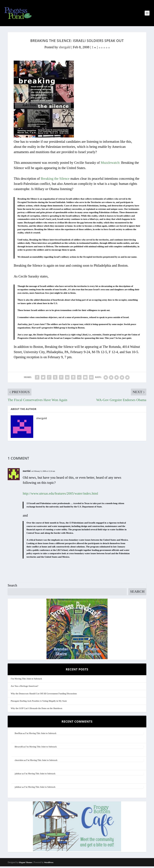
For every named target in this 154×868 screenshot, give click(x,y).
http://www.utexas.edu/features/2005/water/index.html (60, 495)
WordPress (49, 864)
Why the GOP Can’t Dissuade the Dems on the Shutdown (36, 710)
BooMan (18, 735)
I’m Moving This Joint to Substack (26, 681)
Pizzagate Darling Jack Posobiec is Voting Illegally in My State (39, 703)
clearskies (19, 762)
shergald (65, 49)
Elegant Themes (25, 864)
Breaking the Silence (55, 180)
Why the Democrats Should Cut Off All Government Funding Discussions (44, 695)
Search (12, 587)
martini (27, 473)
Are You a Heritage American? (25, 688)
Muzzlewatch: (110, 164)
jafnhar (18, 775)
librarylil (19, 749)
